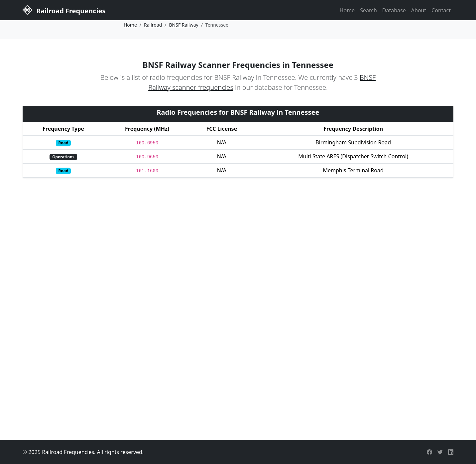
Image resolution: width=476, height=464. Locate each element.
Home (347, 10)
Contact (441, 10)
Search (368, 10)
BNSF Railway (184, 25)
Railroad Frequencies (64, 10)
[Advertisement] (238, 374)
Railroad (153, 25)
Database (394, 10)
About (419, 10)
